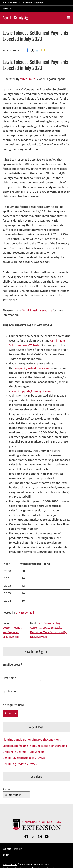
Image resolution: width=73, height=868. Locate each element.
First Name (9, 678)
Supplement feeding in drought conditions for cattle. (36, 746)
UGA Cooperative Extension (30, 3)
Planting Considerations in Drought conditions (32, 740)
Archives (8, 789)
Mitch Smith (28, 79)
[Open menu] (68, 18)
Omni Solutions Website (37, 310)
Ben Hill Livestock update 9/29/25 (24, 758)
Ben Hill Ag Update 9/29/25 (20, 764)
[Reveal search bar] (6, 9)
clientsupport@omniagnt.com (31, 391)
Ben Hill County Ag (15, 18)
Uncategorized (25, 613)
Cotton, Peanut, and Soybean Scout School (13, 632)
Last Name (9, 691)
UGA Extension (10, 864)
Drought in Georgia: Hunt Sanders (23, 752)
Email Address (13, 665)
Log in (6, 855)
